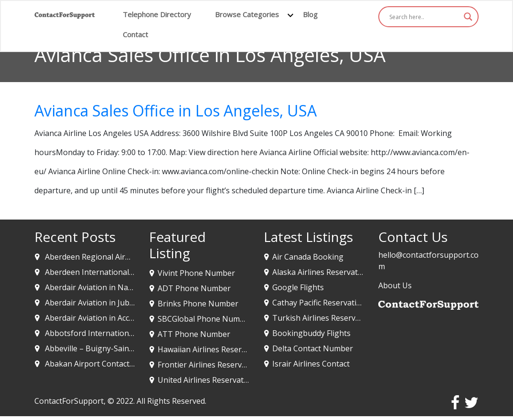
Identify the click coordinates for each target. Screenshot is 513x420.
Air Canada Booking (308, 257)
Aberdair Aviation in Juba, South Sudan (114, 303)
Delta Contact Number (313, 348)
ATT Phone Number (194, 334)
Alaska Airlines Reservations (323, 272)
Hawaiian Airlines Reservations (213, 349)
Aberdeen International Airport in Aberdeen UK (130, 272)
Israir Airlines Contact (311, 364)
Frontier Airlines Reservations (211, 365)
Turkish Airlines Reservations (325, 318)
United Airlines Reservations (208, 380)
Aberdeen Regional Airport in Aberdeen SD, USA (131, 257)
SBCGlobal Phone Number (205, 319)
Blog (310, 14)
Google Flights (298, 287)
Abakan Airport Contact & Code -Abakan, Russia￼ (134, 364)
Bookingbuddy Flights (311, 333)
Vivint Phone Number (196, 273)
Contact (135, 34)
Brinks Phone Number (198, 304)
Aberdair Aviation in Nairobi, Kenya (108, 287)
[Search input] (424, 17)
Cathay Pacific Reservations (321, 303)
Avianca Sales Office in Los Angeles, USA (176, 110)
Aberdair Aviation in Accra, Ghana (104, 318)
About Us (395, 285)
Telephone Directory (157, 14)
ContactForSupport (69, 401)
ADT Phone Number (194, 288)
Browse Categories (247, 14)
